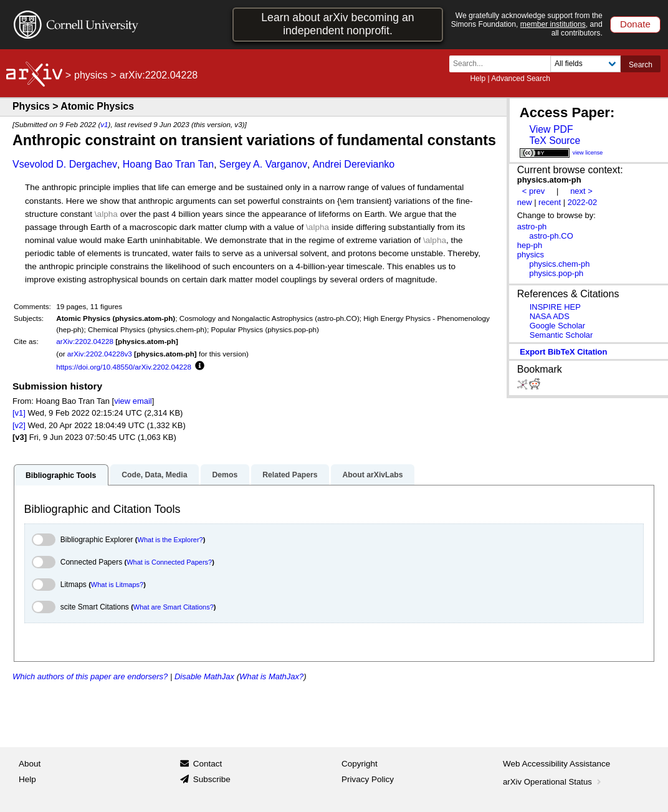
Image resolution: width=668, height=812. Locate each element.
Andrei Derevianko (354, 164)
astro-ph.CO (551, 236)
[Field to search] (585, 64)
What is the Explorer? (170, 540)
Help (478, 79)
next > (581, 191)
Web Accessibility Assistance (556, 764)
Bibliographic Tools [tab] (61, 475)
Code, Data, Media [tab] (154, 475)
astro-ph (532, 227)
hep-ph (530, 245)
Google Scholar (557, 326)
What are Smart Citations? (174, 607)
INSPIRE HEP (555, 307)
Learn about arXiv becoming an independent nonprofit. (337, 24)
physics (91, 75)
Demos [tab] (225, 475)
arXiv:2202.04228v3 (100, 354)
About (30, 764)
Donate (635, 24)
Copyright (360, 764)
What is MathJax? (271, 676)
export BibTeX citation (563, 352)
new (525, 202)
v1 (104, 124)
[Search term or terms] (503, 64)
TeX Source (555, 141)
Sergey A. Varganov (263, 164)
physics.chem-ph (559, 264)
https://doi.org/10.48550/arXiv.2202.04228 (124, 367)
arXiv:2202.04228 (85, 341)
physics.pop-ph (556, 273)
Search (641, 65)
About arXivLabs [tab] (372, 475)
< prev (533, 191)
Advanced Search (521, 79)
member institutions (553, 24)
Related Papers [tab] (290, 475)
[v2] (19, 425)
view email (133, 401)
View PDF (551, 129)
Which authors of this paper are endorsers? (90, 676)
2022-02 (583, 202)
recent (550, 202)
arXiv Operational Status (553, 782)
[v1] (19, 413)
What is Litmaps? (117, 585)
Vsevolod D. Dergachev (65, 164)
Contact (208, 764)
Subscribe (212, 779)
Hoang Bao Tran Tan (168, 164)
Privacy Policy (368, 779)
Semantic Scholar (561, 335)
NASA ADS (550, 316)
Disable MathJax (204, 676)
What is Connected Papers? (169, 562)
